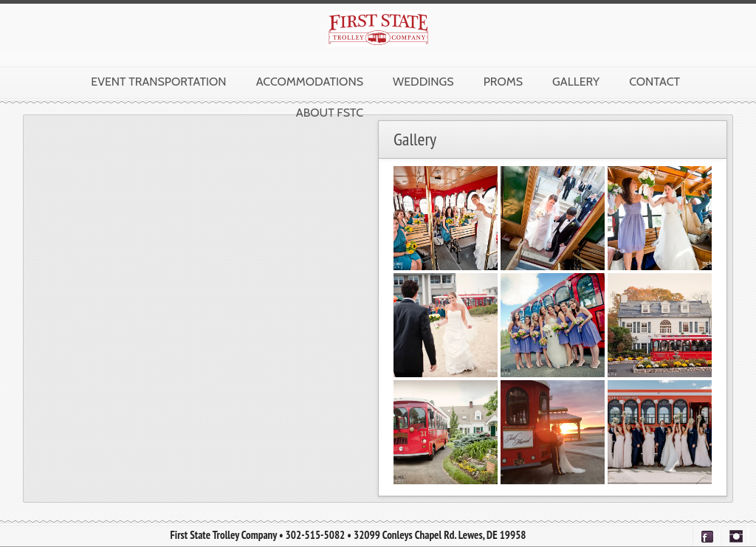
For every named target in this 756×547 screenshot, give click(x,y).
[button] (446, 218)
